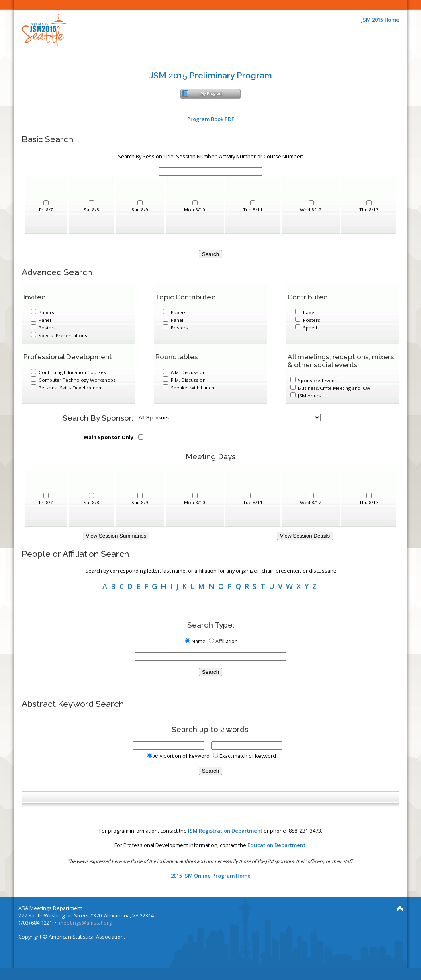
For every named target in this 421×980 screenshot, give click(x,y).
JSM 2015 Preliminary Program (211, 75)
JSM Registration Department (225, 831)
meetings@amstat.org (85, 923)
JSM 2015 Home (380, 20)
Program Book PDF (211, 119)
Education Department (276, 845)
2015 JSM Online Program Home (211, 876)
